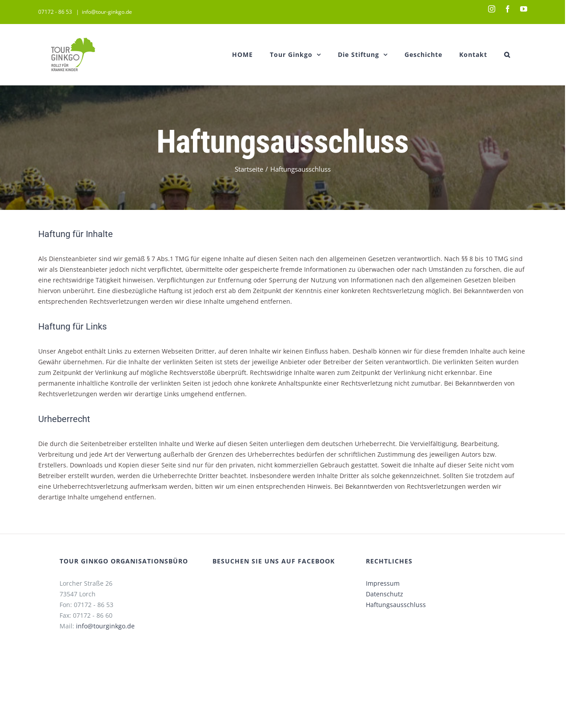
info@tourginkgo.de (105, 626)
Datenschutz (385, 594)
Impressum (383, 583)
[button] (507, 54)
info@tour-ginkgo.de (107, 12)
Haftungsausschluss (396, 605)
